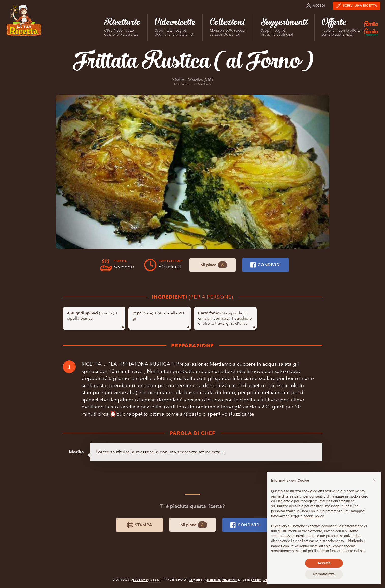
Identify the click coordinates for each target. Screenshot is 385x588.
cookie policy (314, 516)
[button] (374, 480)
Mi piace (214, 265)
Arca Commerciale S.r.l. (145, 580)
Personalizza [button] (324, 574)
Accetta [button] (324, 563)
